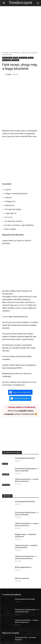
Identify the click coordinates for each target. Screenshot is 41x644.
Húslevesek (6, 473)
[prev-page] (4, 478)
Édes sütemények (15, 53)
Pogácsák (31, 58)
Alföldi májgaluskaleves (23, 556)
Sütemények (15, 60)
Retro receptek (7, 60)
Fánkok (15, 58)
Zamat (9, 74)
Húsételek (6, 463)
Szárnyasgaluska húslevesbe (25, 446)
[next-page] (7, 478)
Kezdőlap (5, 53)
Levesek (5, 452)
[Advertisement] (20, 28)
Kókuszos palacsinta (22, 567)
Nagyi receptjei (23, 58)
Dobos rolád (19, 636)
